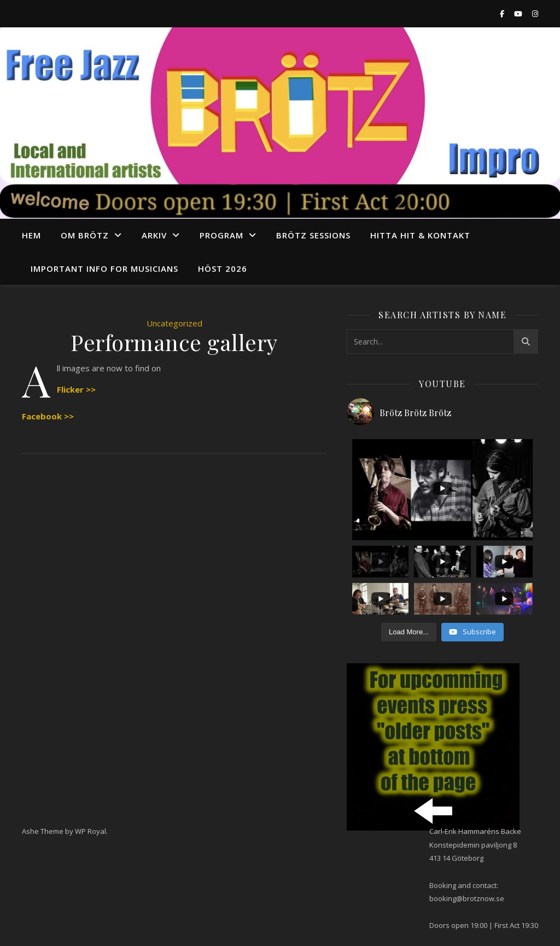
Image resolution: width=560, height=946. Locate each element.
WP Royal (91, 831)
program (221, 235)
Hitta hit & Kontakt (420, 235)
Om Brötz (85, 235)
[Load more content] (409, 632)
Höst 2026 (223, 268)
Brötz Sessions (313, 235)
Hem (31, 235)
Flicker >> (76, 389)
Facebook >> (48, 416)
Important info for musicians (104, 268)
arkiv (154, 235)
